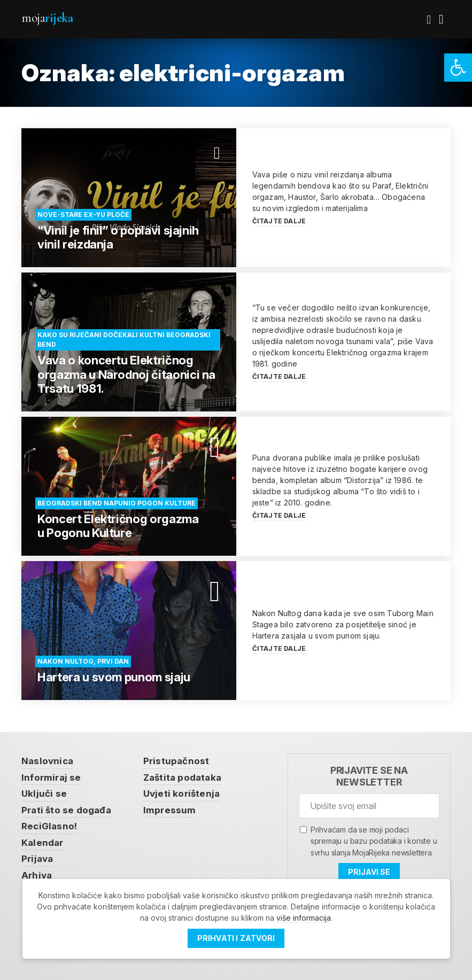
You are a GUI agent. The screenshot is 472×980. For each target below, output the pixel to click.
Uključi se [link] (44, 794)
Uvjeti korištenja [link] (181, 794)
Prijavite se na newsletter (369, 776)
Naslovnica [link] (47, 761)
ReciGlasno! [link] (49, 826)
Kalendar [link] (42, 843)
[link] (458, 68)
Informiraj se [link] (51, 777)
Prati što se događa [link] (66, 810)
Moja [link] (47, 18)
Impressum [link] (170, 810)
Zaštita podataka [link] (182, 777)
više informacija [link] (304, 918)
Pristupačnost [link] (176, 761)
